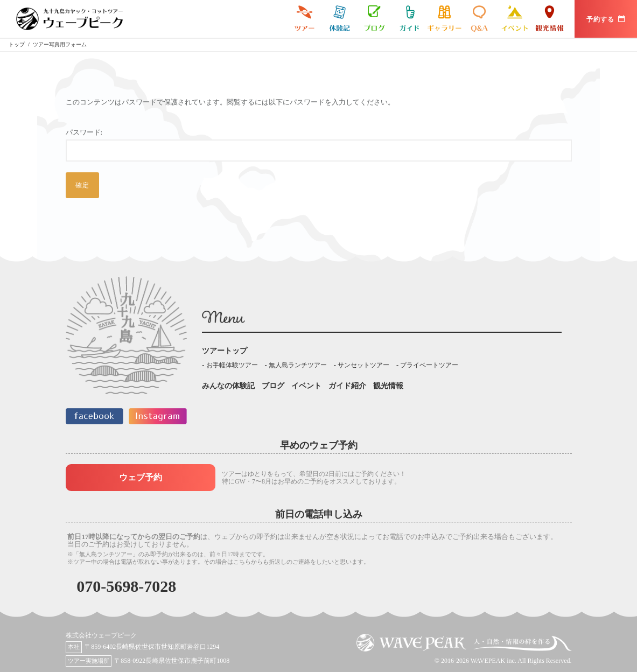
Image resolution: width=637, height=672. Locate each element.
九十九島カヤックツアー (304, 19)
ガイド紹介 (409, 19)
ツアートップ (225, 351)
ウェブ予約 (141, 477)
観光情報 (549, 19)
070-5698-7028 (126, 586)
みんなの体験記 (339, 19)
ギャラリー (444, 19)
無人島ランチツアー (298, 365)
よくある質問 (479, 19)
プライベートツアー (429, 365)
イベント (514, 19)
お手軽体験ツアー (232, 365)
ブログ (374, 19)
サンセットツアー (363, 365)
